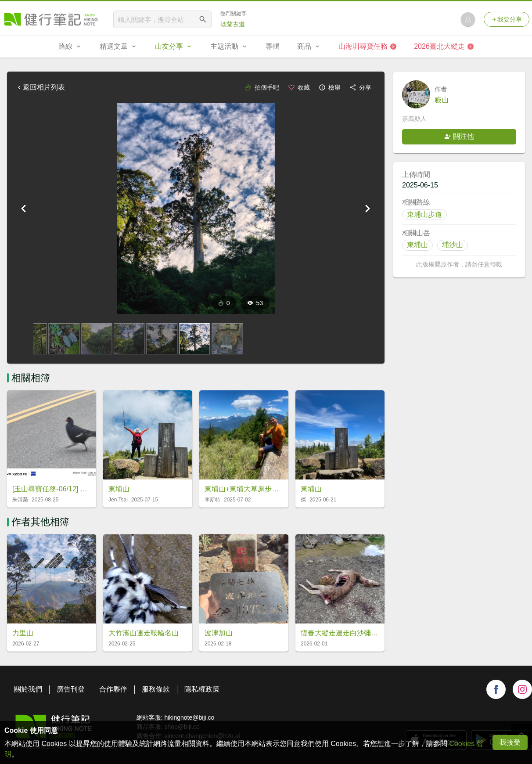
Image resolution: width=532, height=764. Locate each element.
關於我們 (28, 689)
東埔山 (417, 245)
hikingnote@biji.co (189, 717)
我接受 (510, 742)
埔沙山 (453, 245)
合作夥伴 (113, 689)
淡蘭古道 (233, 24)
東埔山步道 (424, 214)
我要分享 (507, 19)
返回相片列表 (40, 87)
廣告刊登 (71, 689)
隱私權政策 (202, 689)
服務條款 (156, 689)
